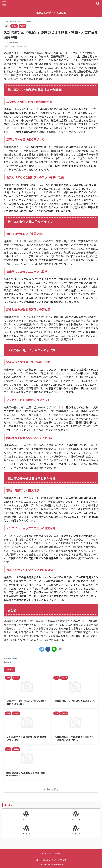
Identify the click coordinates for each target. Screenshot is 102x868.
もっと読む (53, 791)
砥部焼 (9, 662)
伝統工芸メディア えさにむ (51, 13)
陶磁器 (14, 658)
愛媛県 (8, 658)
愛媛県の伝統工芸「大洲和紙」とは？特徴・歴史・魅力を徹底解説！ (26, 776)
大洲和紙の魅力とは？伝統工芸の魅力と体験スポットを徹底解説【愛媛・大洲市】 (74, 739)
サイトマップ (47, 854)
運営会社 (57, 854)
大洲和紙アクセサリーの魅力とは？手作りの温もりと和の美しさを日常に (26, 703)
